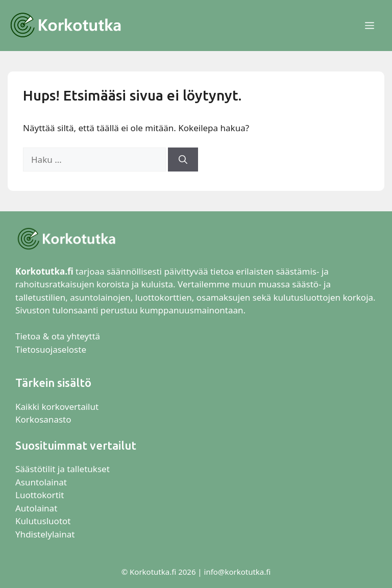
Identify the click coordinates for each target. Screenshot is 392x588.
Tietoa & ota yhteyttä (58, 336)
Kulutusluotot (43, 521)
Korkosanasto (43, 419)
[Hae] (183, 160)
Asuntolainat (41, 482)
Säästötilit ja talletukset (63, 469)
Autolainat (36, 508)
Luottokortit (41, 495)
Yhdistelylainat (45, 534)
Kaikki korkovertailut (57, 407)
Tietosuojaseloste (51, 349)
